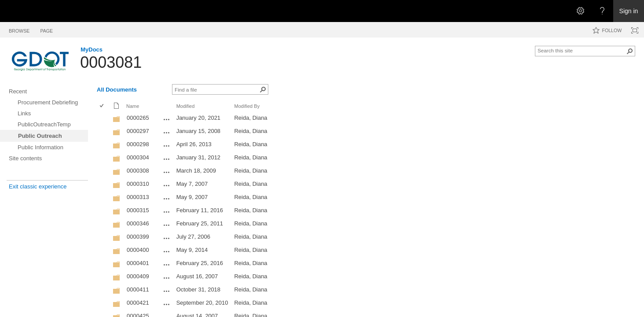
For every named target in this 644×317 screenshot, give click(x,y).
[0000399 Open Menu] (167, 238)
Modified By (247, 106)
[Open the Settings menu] (580, 11)
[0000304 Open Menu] (167, 159)
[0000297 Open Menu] (167, 133)
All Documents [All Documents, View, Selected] (117, 90)
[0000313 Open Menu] (167, 199)
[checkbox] (102, 106)
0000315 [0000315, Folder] (138, 210)
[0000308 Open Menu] (167, 172)
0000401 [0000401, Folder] (138, 263)
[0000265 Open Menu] (167, 119)
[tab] (19, 29)
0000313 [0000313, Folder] (138, 197)
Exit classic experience (38, 186)
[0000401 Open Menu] (167, 265)
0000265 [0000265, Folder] (138, 118)
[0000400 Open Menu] (167, 251)
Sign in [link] (629, 11)
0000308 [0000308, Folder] (138, 171)
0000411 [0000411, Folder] (138, 289)
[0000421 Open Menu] (167, 304)
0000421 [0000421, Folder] (138, 303)
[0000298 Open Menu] (167, 146)
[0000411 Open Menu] (167, 291)
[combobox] (582, 50)
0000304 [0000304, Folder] (138, 157)
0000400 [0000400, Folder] (138, 250)
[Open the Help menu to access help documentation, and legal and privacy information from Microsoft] (602, 11)
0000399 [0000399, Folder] (138, 237)
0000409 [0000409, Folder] (138, 276)
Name (133, 106)
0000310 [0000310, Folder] (138, 184)
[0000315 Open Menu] (167, 212)
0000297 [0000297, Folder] (138, 131)
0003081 (111, 62)
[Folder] (117, 121)
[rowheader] (104, 119)
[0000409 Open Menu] (167, 278)
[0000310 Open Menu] (167, 185)
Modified (186, 106)
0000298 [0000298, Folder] (138, 144)
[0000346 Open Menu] (167, 225)
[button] (630, 51)
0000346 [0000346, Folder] (138, 223)
